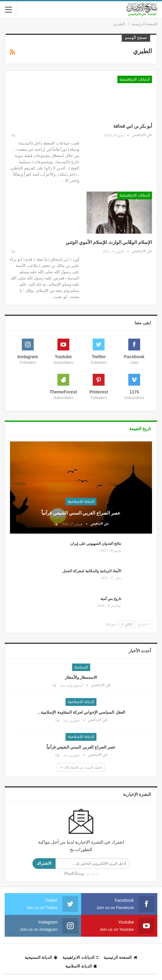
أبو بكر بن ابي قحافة (133, 126)
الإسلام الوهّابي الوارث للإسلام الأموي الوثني (109, 242)
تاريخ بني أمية (111, 599)
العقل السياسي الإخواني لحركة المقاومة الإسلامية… (81, 712)
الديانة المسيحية (41, 957)
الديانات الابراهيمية (135, 79)
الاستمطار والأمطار (81, 677)
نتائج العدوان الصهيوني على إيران (96, 544)
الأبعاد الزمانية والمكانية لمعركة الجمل (92, 571)
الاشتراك (44, 863)
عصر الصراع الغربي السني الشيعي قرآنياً (81, 513)
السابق (144, 624)
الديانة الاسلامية (81, 502)
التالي (127, 624)
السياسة (81, 667)
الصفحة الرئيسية (120, 957)
